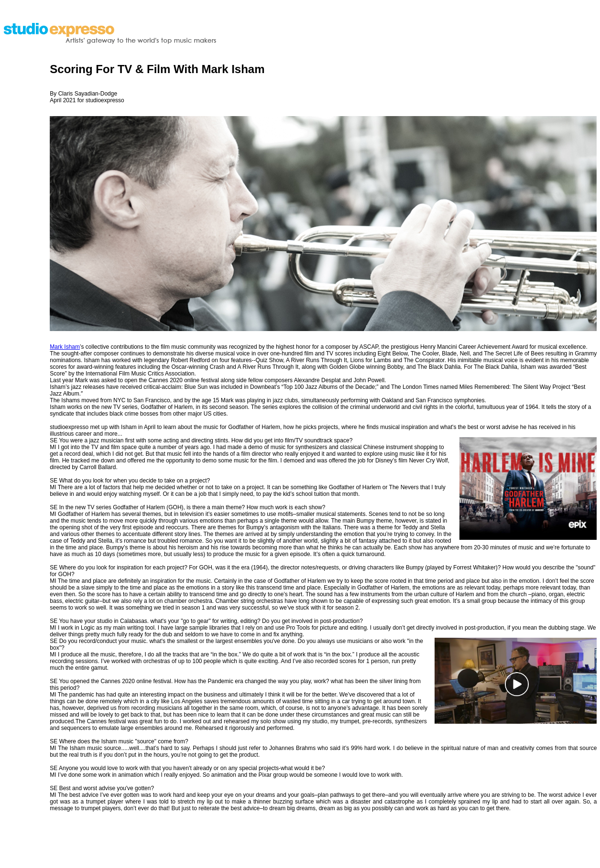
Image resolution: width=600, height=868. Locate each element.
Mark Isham (65, 347)
